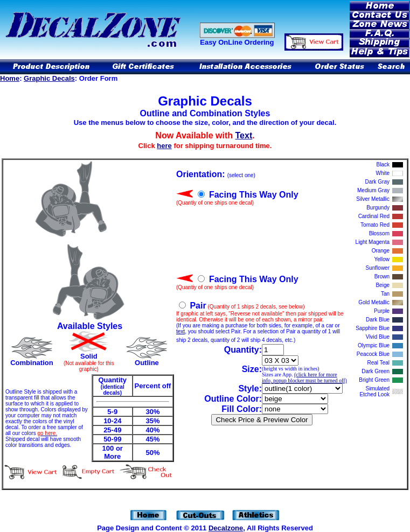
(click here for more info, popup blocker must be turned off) (304, 377)
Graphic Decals (49, 78)
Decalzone (226, 528)
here (164, 146)
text (180, 331)
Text (244, 135)
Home (10, 78)
